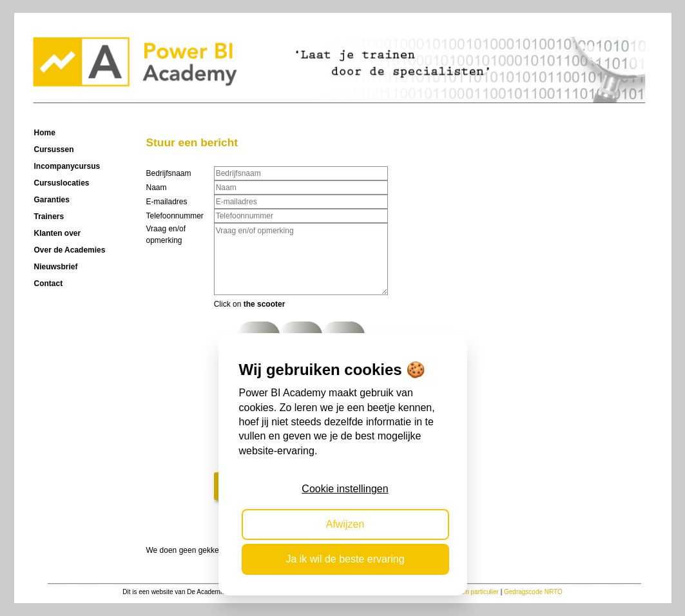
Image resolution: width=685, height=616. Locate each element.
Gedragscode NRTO (533, 592)
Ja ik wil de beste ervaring (345, 559)
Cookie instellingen (345, 489)
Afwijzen (345, 524)
